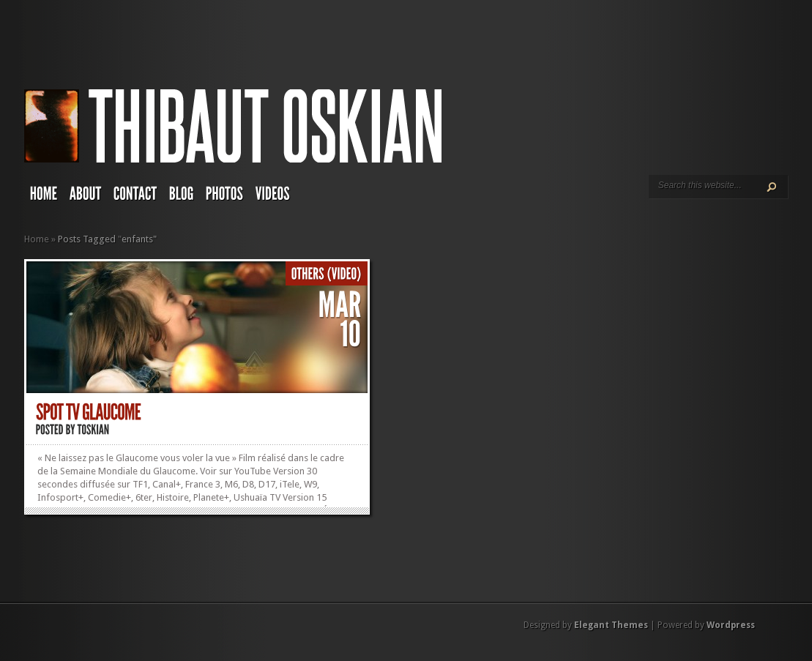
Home (37, 239)
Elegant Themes (611, 625)
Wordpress (731, 625)
